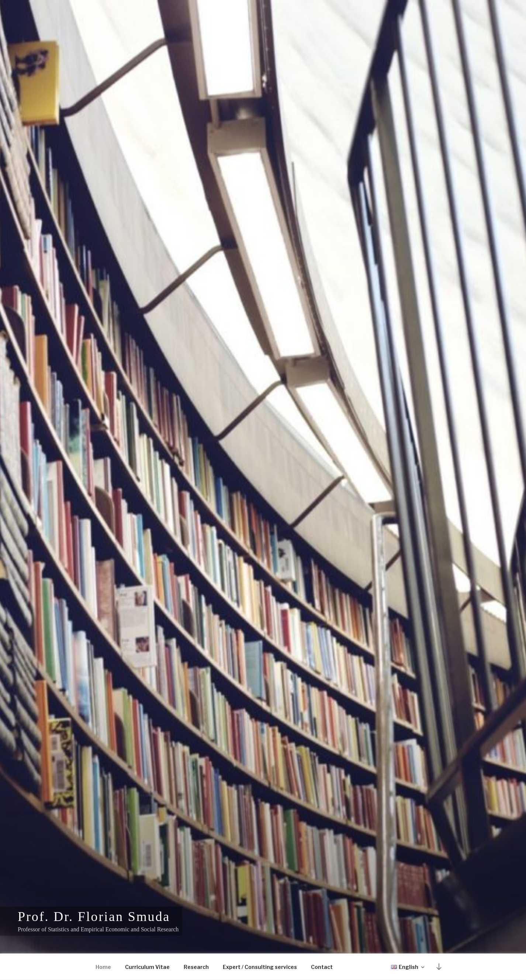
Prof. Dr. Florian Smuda (94, 917)
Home (103, 967)
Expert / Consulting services (260, 967)
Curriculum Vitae (147, 967)
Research (196, 967)
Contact (322, 967)
